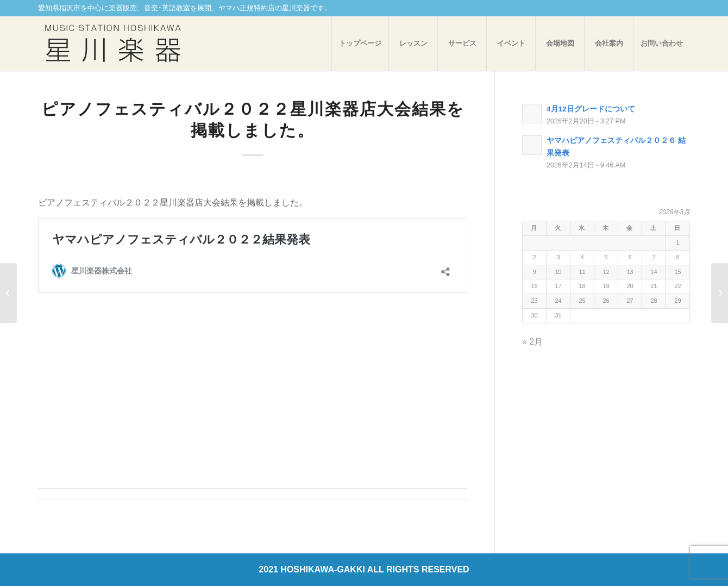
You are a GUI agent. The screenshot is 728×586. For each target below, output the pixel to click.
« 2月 (532, 342)
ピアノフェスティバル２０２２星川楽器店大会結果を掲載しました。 (253, 119)
